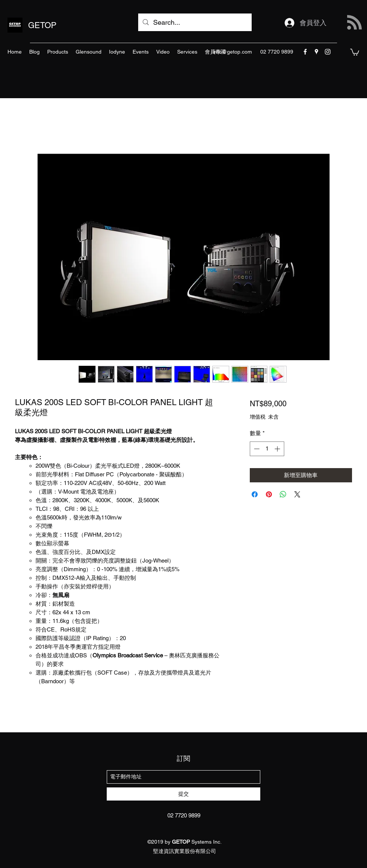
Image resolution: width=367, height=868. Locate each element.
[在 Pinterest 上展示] (269, 494)
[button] (355, 52)
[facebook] (305, 52)
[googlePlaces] (316, 52)
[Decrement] (256, 449)
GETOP (42, 25)
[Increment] (278, 449)
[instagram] (328, 52)
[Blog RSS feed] (354, 23)
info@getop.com (233, 52)
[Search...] (195, 22)
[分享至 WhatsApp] (283, 494)
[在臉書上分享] (255, 494)
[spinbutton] (267, 449)
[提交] (183, 794)
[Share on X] (297, 494)
